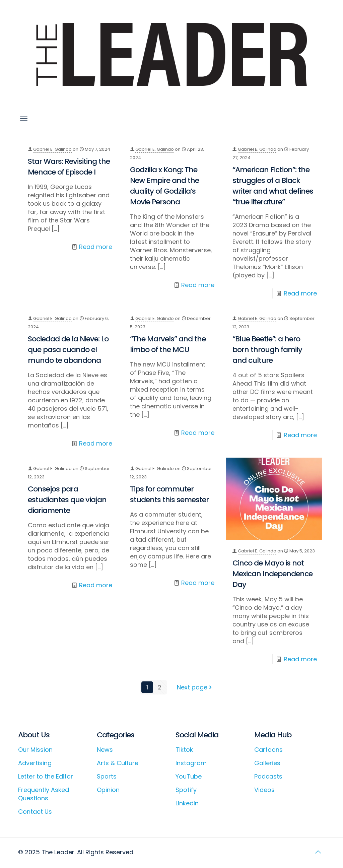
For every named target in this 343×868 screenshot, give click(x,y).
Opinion (108, 790)
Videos (264, 790)
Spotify (186, 790)
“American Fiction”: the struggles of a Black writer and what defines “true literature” (273, 186)
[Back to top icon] (318, 852)
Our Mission (35, 750)
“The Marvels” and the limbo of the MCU (168, 344)
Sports (107, 776)
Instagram (191, 763)
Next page (195, 687)
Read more (96, 247)
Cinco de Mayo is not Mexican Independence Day (272, 574)
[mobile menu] (24, 119)
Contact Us (35, 812)
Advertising (35, 763)
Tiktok (184, 750)
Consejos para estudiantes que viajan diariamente (67, 500)
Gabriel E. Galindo (52, 149)
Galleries (267, 763)
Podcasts (268, 776)
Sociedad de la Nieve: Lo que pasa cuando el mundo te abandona (68, 350)
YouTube (189, 776)
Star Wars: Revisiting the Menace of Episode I (69, 167)
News (105, 750)
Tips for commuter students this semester (169, 494)
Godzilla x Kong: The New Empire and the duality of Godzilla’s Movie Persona (164, 186)
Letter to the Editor (46, 776)
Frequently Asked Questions (44, 794)
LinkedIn (187, 803)
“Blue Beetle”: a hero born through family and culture (267, 350)
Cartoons (268, 750)
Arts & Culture (118, 763)
